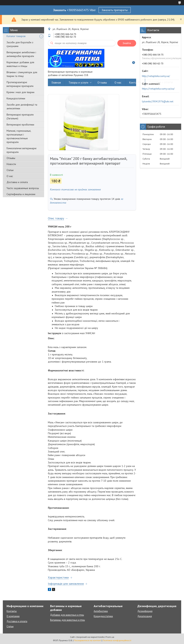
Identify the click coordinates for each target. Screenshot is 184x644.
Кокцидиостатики (103, 616)
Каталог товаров (16, 36)
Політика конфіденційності (117, 640)
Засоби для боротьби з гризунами (20, 44)
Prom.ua (110, 637)
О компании (13, 616)
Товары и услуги (78, 82)
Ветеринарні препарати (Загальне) (20, 116)
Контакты (135, 82)
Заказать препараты (115, 10)
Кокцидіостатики (16, 98)
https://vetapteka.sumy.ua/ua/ (158, 89)
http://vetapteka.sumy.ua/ (156, 76)
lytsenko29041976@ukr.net (158, 101)
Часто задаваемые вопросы (23, 188)
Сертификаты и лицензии (21, 194)
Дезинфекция (145, 611)
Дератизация (145, 616)
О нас (10, 176)
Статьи (10, 170)
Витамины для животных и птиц (67, 620)
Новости (11, 164)
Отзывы (11, 158)
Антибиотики (101, 611)
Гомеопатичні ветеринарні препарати (21, 150)
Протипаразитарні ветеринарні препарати (20, 84)
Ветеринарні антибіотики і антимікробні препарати (21, 54)
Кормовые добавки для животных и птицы (20, 64)
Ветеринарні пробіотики (20, 125)
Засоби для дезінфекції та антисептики (22, 106)
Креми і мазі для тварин (20, 92)
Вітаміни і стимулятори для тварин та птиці (22, 74)
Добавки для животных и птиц (67, 615)
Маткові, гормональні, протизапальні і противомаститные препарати (19, 136)
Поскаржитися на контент (87, 640)
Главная (56, 82)
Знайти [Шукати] (127, 43)
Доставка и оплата (17, 182)
